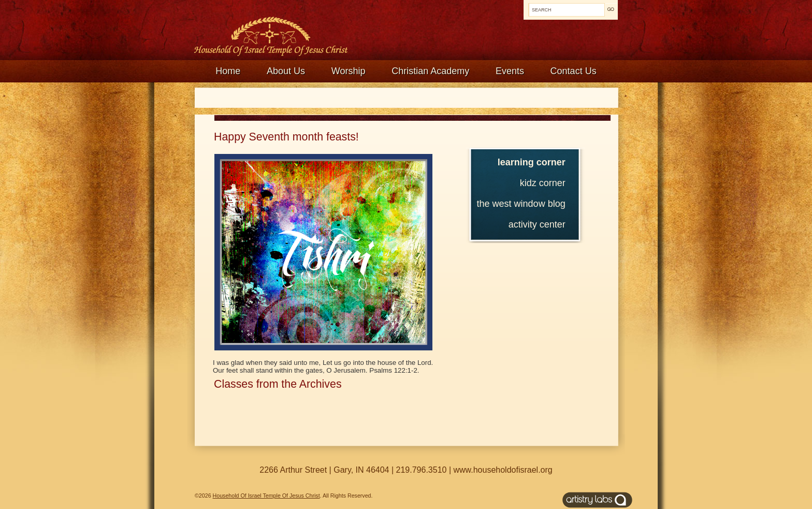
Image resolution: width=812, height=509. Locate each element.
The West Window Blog (521, 204)
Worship (349, 71)
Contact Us (574, 71)
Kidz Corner (543, 183)
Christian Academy (430, 71)
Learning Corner (532, 162)
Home (228, 71)
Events (510, 71)
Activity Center (537, 224)
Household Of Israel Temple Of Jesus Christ (266, 496)
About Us (286, 71)
